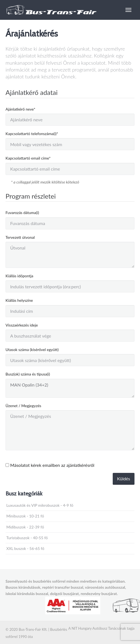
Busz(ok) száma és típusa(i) (28, 374)
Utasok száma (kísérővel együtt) (32, 350)
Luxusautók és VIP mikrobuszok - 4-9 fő (40, 505)
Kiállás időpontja (19, 276)
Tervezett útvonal (20, 237)
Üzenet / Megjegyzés (23, 406)
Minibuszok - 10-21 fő (25, 516)
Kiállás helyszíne (19, 300)
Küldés (124, 479)
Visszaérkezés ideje (22, 325)
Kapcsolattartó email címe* (28, 158)
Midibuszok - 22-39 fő (25, 527)
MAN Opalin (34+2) (70, 388)
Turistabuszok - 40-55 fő (27, 538)
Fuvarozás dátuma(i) (22, 213)
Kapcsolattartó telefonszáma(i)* (32, 134)
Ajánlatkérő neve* (20, 109)
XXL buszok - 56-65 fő (25, 548)
